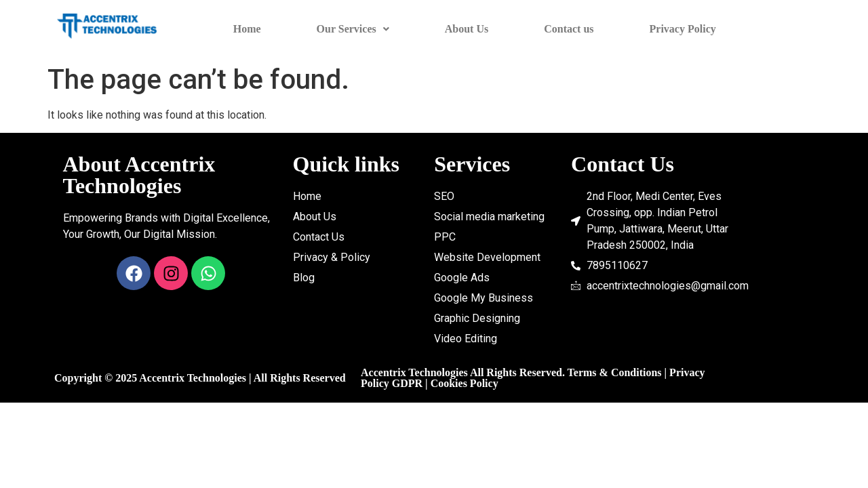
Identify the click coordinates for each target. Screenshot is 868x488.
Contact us (569, 29)
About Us (467, 29)
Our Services (353, 29)
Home (247, 29)
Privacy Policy (683, 29)
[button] (353, 29)
